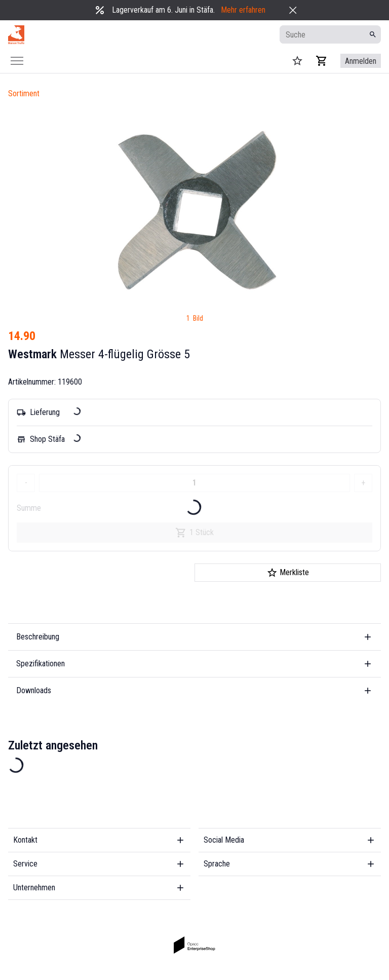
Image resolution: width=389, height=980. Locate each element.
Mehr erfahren (243, 10)
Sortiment (24, 93)
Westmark (32, 354)
